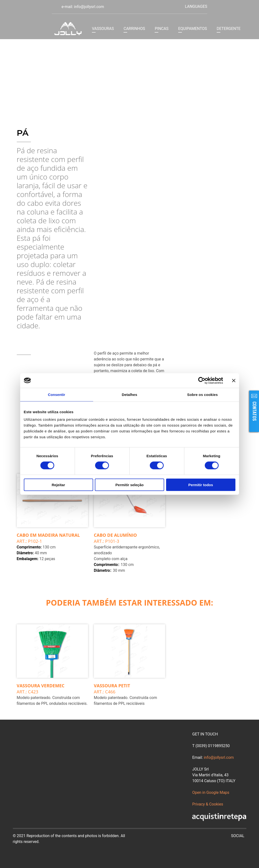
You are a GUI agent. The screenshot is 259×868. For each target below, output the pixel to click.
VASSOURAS (103, 29)
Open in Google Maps (211, 792)
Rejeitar (58, 485)
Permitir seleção (130, 485)
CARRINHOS (134, 29)
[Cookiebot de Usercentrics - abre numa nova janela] (202, 380)
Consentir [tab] (57, 394)
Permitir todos (201, 485)
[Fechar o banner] (234, 380)
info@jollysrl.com (219, 757)
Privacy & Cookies (208, 804)
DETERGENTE (229, 29)
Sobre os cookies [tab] (203, 394)
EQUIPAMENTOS (193, 29)
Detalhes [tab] (129, 394)
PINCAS (161, 29)
